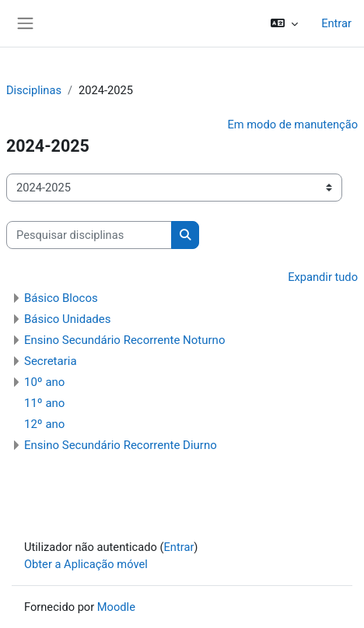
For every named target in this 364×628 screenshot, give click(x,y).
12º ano (44, 424)
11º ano (44, 403)
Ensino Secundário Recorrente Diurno (121, 445)
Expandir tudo (323, 277)
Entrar (336, 23)
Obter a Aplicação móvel (86, 564)
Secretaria (51, 361)
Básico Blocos (61, 298)
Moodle (116, 607)
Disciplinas (34, 90)
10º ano (44, 382)
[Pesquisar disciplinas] (89, 235)
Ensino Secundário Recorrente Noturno (124, 340)
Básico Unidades (67, 319)
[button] (284, 23)
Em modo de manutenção (292, 125)
